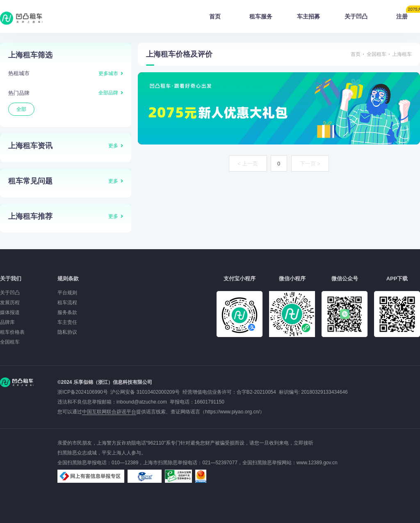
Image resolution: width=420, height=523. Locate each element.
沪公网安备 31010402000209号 (145, 392)
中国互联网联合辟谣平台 (109, 412)
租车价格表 (12, 332)
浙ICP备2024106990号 (84, 392)
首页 (215, 16)
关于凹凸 (356, 16)
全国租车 (377, 54)
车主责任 (67, 322)
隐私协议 (67, 332)
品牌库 (7, 322)
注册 (408, 14)
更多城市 (108, 73)
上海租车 (402, 54)
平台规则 (67, 293)
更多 (113, 146)
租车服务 (261, 16)
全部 (21, 109)
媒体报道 (10, 312)
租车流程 (67, 303)
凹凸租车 (22, 18)
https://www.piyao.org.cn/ (232, 412)
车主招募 (308, 16)
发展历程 (10, 303)
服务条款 (67, 312)
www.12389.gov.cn (317, 463)
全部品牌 (108, 93)
